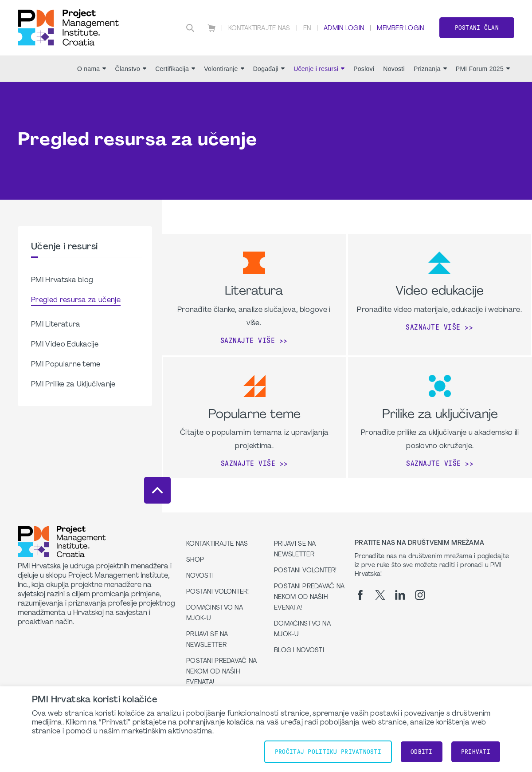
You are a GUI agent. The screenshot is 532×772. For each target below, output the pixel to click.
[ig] (420, 595)
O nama (92, 69)
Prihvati (476, 752)
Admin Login (344, 29)
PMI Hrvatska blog (62, 280)
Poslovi (364, 69)
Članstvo (131, 69)
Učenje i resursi (319, 69)
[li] (400, 595)
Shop (195, 560)
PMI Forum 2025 (483, 69)
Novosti (394, 69)
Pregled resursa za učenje (76, 300)
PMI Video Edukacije (65, 345)
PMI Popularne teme (66, 365)
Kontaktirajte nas (259, 29)
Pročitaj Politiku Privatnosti (328, 752)
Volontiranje (224, 69)
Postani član (477, 28)
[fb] (360, 595)
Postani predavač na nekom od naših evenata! (221, 672)
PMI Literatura (56, 325)
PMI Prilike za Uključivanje (73, 385)
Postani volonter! (218, 592)
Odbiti (422, 752)
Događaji (269, 69)
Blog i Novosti (299, 651)
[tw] (380, 595)
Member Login (400, 29)
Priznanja (430, 69)
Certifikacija (175, 69)
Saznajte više (248, 341)
